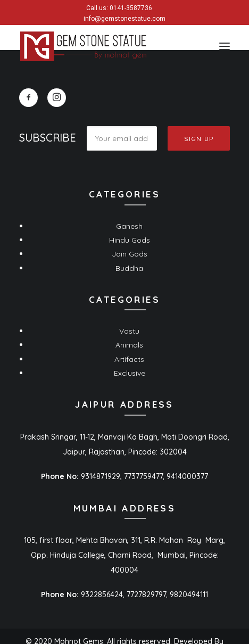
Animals (129, 345)
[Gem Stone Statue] (83, 46)
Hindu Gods (130, 240)
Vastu (129, 331)
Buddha (129, 268)
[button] (225, 46)
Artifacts (129, 359)
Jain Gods (130, 254)
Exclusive (130, 373)
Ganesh (129, 226)
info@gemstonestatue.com (124, 19)
